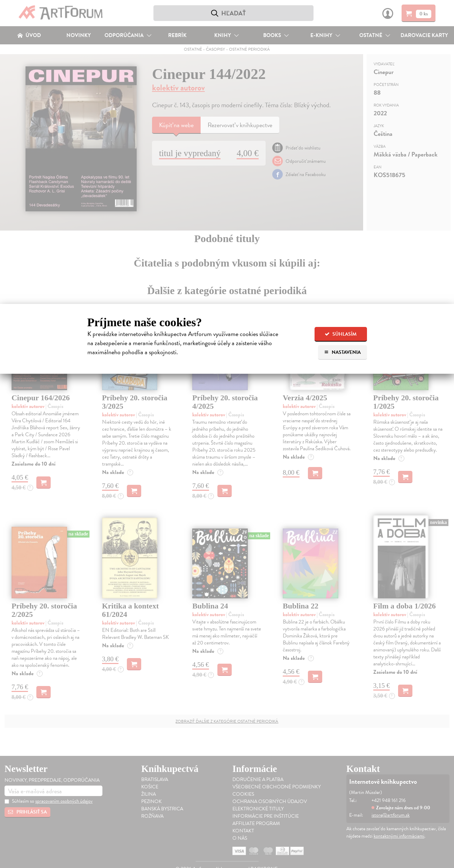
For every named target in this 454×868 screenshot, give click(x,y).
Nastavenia (342, 352)
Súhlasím (341, 334)
